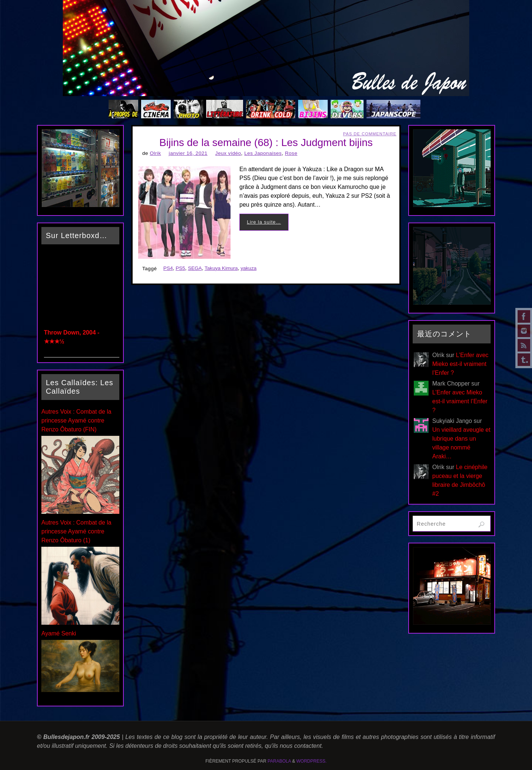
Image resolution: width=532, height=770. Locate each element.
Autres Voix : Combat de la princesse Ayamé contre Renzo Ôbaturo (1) (76, 531)
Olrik (155, 153)
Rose (291, 153)
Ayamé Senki (59, 633)
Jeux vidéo (228, 153)
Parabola (279, 761)
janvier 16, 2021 (188, 153)
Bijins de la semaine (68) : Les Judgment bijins (266, 143)
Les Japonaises (263, 153)
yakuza (248, 268)
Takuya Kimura (221, 268)
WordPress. (311, 761)
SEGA (195, 268)
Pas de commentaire (370, 134)
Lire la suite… (264, 222)
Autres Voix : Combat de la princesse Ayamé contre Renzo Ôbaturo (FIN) (76, 420)
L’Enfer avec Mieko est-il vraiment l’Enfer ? (460, 364)
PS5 (180, 268)
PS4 (168, 268)
